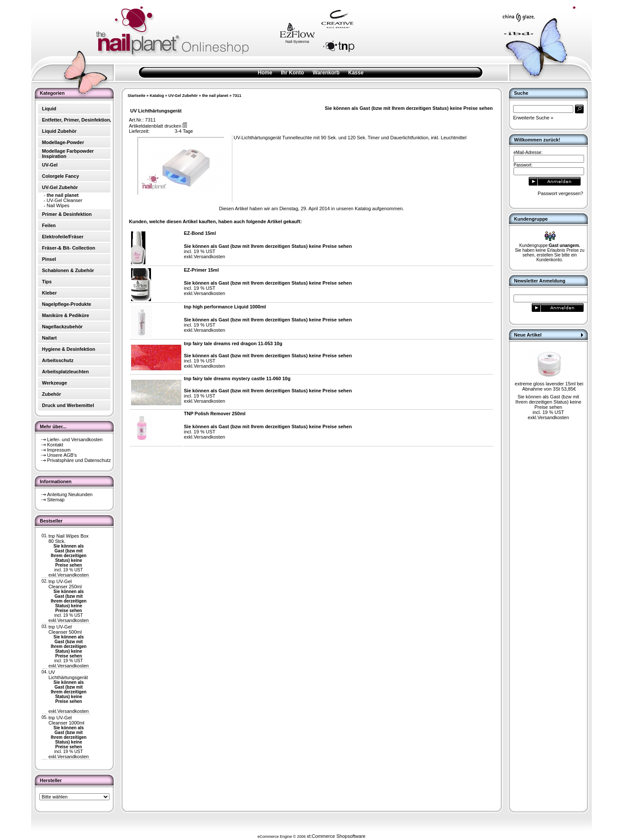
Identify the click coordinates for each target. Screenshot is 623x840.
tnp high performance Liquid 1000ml (225, 307)
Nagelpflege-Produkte (67, 304)
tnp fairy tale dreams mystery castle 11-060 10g (237, 378)
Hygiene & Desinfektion (69, 349)
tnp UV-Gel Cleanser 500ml (65, 629)
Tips (47, 282)
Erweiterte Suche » (533, 118)
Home (265, 73)
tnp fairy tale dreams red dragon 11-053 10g (233, 343)
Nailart (49, 338)
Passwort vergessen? (560, 193)
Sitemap (56, 500)
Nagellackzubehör (62, 327)
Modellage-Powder (63, 142)
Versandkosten (73, 575)
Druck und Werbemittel (68, 405)
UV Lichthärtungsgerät (68, 675)
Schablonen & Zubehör (68, 270)
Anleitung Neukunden (70, 494)
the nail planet (215, 96)
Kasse (356, 73)
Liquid (49, 109)
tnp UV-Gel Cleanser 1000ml (66, 720)
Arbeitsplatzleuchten (65, 372)
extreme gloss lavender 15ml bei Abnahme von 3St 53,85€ (549, 386)
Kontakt (55, 445)
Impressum (59, 450)
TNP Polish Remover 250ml (215, 414)
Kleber (49, 293)
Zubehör (51, 394)
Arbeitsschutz (58, 360)
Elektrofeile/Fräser (63, 237)
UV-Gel (50, 165)
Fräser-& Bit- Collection (69, 248)
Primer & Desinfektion (67, 214)
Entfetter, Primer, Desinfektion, (77, 120)
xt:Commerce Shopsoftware (336, 836)
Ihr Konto (292, 73)
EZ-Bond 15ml (200, 233)
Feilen (49, 225)
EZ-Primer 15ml (201, 270)
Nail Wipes (58, 205)
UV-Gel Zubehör (183, 96)
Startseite (136, 96)
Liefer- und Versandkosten (75, 439)
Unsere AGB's (62, 455)
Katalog (157, 96)
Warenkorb (326, 73)
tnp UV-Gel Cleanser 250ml (65, 584)
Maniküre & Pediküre (66, 315)
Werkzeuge (55, 383)
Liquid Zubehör (59, 131)
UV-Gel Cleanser (65, 200)
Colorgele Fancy (61, 176)
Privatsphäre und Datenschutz (79, 460)
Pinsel (49, 259)
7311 (237, 96)
